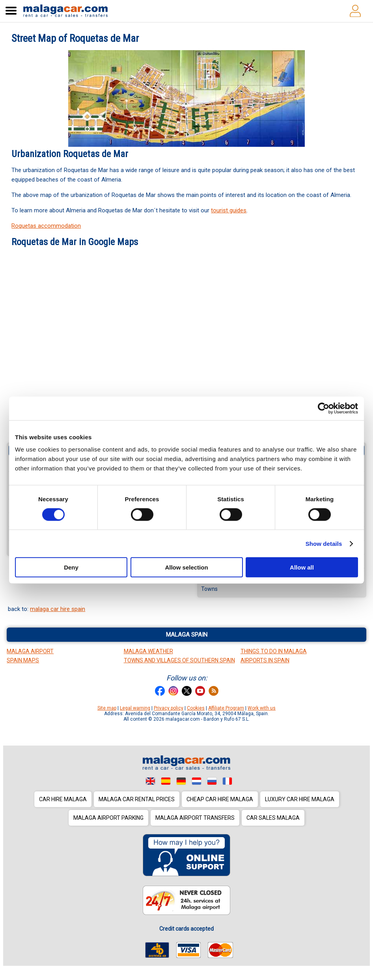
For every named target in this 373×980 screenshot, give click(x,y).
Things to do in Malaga (274, 651)
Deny (71, 567)
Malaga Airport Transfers (195, 818)
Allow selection (186, 567)
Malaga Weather (148, 651)
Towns (209, 589)
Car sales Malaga (273, 818)
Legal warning (135, 708)
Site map (107, 708)
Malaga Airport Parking (108, 818)
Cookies (196, 708)
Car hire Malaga (63, 799)
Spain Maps (23, 660)
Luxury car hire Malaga (300, 799)
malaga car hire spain (58, 609)
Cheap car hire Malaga (220, 799)
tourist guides (229, 210)
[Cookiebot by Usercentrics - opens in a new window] (324, 408)
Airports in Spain (265, 660)
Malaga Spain (187, 635)
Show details (324, 543)
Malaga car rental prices (137, 799)
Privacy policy (169, 708)
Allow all (302, 567)
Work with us (262, 708)
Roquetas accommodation (46, 226)
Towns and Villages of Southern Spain (179, 660)
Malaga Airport (30, 651)
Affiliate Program (226, 708)
